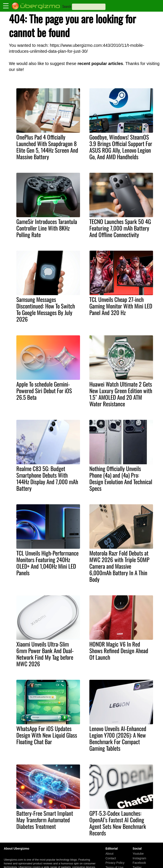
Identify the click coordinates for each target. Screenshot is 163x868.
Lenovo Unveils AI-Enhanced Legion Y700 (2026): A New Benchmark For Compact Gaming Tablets (118, 738)
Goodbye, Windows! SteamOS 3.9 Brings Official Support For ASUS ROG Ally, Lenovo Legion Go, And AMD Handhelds (121, 147)
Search (67, 6)
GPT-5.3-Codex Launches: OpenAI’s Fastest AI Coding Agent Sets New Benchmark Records (118, 823)
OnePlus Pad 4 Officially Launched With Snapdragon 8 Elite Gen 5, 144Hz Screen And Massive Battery (47, 147)
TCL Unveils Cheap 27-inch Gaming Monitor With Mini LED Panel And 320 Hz (121, 306)
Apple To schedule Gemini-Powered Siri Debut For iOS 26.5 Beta (44, 391)
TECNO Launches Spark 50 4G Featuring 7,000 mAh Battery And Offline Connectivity (120, 228)
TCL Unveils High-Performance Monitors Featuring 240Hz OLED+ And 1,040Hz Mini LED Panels (47, 563)
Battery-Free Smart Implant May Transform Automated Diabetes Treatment (45, 820)
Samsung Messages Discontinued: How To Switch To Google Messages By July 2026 (46, 309)
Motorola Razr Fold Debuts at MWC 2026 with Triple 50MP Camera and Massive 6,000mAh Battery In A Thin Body (119, 566)
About (110, 854)
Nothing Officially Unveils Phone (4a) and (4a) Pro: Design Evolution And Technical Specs (121, 478)
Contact (111, 858)
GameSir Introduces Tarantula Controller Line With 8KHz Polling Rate (47, 228)
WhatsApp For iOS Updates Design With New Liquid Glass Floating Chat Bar (47, 735)
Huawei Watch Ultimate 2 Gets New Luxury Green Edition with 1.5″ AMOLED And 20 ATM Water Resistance (121, 394)
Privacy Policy (115, 863)
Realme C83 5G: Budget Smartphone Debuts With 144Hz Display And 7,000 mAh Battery (47, 478)
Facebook (139, 863)
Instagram (139, 858)
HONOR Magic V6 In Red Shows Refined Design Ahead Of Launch (119, 651)
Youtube (138, 854)
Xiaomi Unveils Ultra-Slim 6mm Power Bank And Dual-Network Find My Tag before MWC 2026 (45, 654)
